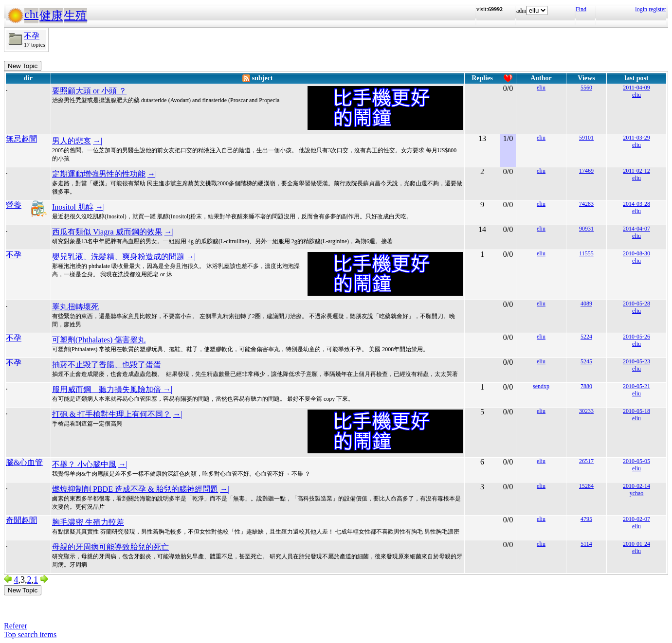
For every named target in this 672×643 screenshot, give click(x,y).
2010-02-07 (636, 519)
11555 (586, 253)
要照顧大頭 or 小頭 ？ (89, 91)
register (657, 9)
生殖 (75, 16)
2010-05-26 (636, 337)
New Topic (23, 66)
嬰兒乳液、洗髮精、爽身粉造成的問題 (118, 257)
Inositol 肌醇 (73, 207)
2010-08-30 (636, 253)
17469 (586, 171)
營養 (14, 205)
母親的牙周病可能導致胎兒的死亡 (110, 547)
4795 (586, 519)
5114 (586, 544)
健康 (51, 16)
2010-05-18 (636, 411)
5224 (586, 337)
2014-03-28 (636, 204)
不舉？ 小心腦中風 (84, 464)
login (641, 9)
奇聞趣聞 (21, 520)
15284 (586, 486)
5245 (586, 361)
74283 (586, 204)
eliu (541, 88)
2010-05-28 (636, 304)
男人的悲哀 (72, 141)
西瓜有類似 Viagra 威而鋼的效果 (107, 232)
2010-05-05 (636, 461)
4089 (586, 304)
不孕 (32, 36)
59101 (586, 138)
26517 (586, 461)
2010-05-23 (636, 361)
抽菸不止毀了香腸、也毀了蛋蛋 (107, 365)
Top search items (30, 634)
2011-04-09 (636, 88)
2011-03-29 (636, 138)
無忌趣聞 (21, 139)
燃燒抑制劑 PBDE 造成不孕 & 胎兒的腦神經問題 (135, 489)
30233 (586, 411)
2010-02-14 (636, 486)
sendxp (541, 386)
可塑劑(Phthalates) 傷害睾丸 (99, 340)
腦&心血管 (24, 462)
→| (98, 141)
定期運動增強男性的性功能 (99, 174)
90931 (586, 229)
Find (581, 9)
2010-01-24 (636, 544)
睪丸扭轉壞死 (75, 307)
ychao (637, 493)
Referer (16, 626)
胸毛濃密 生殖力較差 (88, 522)
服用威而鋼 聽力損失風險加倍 (108, 389)
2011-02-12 (636, 171)
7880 (586, 386)
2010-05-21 (636, 386)
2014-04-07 (636, 229)
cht (31, 14)
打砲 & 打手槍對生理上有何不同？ (111, 414)
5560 (586, 88)
